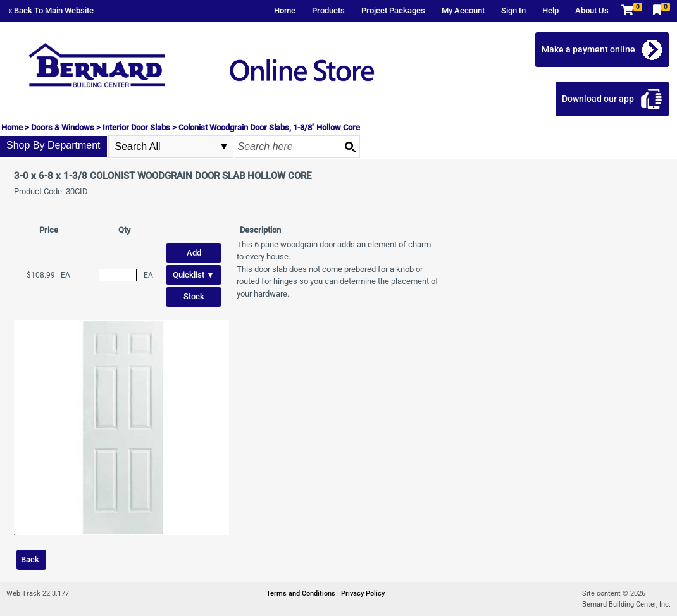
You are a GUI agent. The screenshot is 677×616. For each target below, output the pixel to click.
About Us (592, 10)
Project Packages (393, 10)
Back (30, 559)
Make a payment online (588, 49)
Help (550, 10)
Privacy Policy (363, 594)
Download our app (598, 99)
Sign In (513, 10)
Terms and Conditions (302, 594)
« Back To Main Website (51, 10)
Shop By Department (53, 145)
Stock (194, 296)
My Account (463, 10)
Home (285, 10)
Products (328, 10)
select (224, 147)
